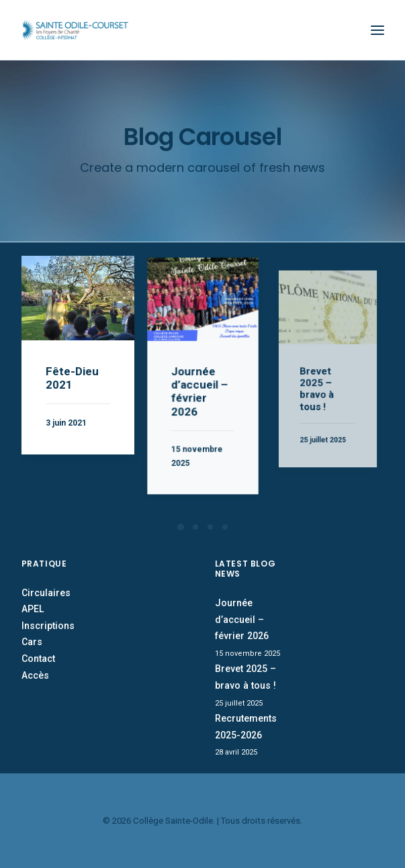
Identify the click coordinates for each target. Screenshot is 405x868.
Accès (35, 675)
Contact (38, 659)
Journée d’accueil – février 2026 (200, 389)
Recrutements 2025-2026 (246, 727)
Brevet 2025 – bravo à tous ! (321, 381)
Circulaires (46, 593)
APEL (33, 609)
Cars (32, 642)
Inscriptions (48, 626)
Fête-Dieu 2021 (72, 377)
